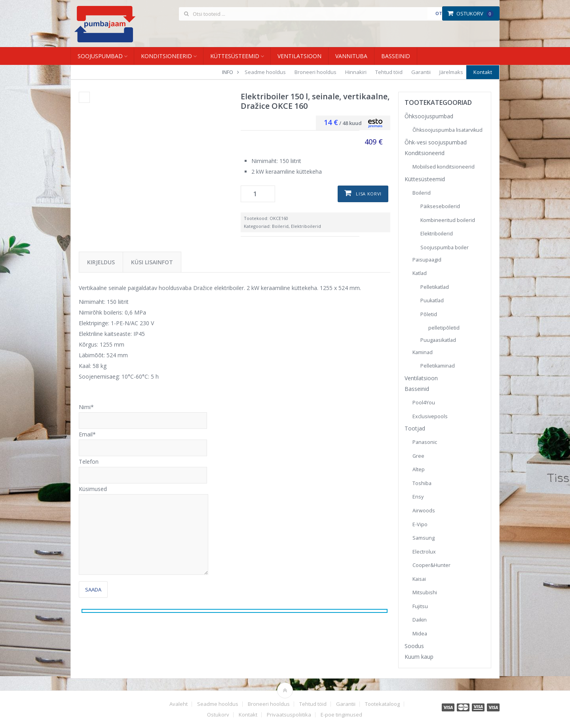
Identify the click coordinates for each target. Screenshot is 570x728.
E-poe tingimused (341, 715)
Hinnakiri (356, 72)
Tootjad (415, 428)
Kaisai (419, 579)
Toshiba (422, 483)
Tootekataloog (382, 704)
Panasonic (425, 442)
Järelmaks (451, 72)
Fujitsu (420, 606)
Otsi (441, 13)
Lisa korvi (369, 194)
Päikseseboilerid (440, 206)
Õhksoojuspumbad (429, 116)
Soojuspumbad (100, 56)
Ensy (418, 497)
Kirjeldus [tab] (101, 262)
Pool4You (424, 403)
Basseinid (396, 56)
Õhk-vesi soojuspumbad (436, 142)
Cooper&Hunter (431, 565)
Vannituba (351, 56)
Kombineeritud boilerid (448, 220)
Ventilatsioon (299, 56)
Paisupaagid (427, 260)
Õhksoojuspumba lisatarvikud (447, 130)
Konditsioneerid (166, 56)
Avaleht (179, 704)
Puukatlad (432, 300)
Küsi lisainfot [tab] (152, 262)
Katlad (420, 273)
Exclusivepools (430, 416)
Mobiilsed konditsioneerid (444, 167)
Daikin (420, 620)
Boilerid (280, 226)
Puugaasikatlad (438, 340)
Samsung (424, 538)
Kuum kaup (419, 657)
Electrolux (424, 552)
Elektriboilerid (306, 226)
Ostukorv (470, 13)
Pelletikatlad (435, 287)
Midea (420, 634)
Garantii (421, 72)
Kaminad (423, 352)
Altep (419, 469)
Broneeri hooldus (315, 72)
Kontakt (483, 72)
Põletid (429, 314)
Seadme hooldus (265, 72)
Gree (418, 456)
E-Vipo (420, 524)
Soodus (414, 646)
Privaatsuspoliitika (289, 715)
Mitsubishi (425, 592)
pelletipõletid (444, 328)
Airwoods (424, 511)
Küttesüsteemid (235, 56)
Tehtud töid (389, 72)
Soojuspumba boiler (445, 247)
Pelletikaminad (438, 366)
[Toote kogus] (258, 194)
